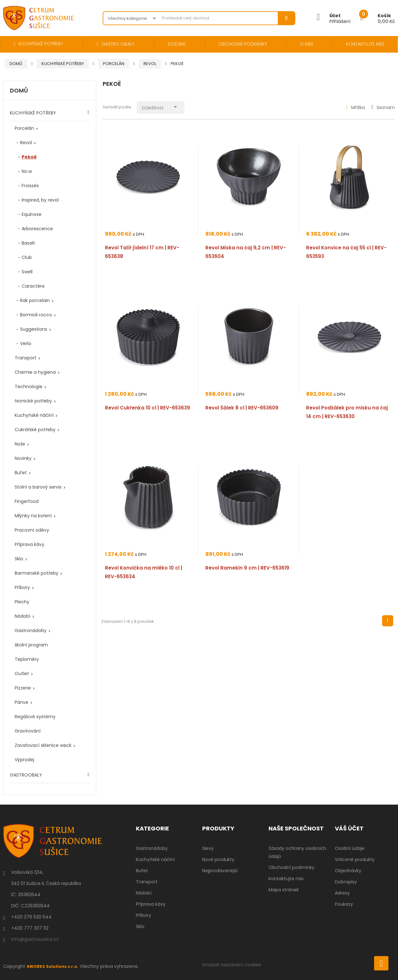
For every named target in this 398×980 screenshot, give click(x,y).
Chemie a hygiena (35, 372)
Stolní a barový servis (38, 487)
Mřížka (356, 107)
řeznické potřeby (33, 401)
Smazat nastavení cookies (232, 965)
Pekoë (29, 157)
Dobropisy (346, 882)
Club (27, 257)
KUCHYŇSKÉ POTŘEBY (33, 113)
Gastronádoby (31, 630)
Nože (20, 444)
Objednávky (348, 871)
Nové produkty (218, 859)
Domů (19, 91)
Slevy (208, 848)
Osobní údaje (350, 848)
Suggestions (34, 329)
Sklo (19, 559)
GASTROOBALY (26, 775)
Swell (27, 272)
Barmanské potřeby (37, 573)
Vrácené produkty (355, 859)
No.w (27, 171)
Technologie (29, 387)
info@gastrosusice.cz (35, 939)
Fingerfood (27, 501)
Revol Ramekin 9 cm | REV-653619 (247, 568)
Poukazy (344, 904)
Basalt (28, 243)
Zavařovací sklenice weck (43, 745)
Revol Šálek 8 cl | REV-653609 (242, 408)
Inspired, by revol (40, 200)
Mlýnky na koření (33, 516)
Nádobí (22, 616)
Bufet (21, 473)
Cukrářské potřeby (35, 430)
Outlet (22, 674)
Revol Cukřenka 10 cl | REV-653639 (147, 408)
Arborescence (37, 229)
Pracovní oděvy (32, 530)
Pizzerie (23, 688)
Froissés (30, 186)
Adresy (342, 893)
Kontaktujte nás (286, 879)
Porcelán (24, 128)
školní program (31, 645)
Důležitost (169, 106)
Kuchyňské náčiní (34, 415)
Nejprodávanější (220, 871)
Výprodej (24, 760)
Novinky (23, 458)
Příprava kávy (29, 544)
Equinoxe (32, 214)
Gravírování (28, 731)
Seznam (383, 107)
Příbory (22, 587)
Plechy (22, 602)
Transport (26, 358)
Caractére (33, 286)
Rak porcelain (35, 300)
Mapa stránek (284, 890)
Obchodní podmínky (291, 867)
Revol (26, 143)
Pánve (22, 702)
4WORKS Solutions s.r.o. (55, 966)
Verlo (26, 343)
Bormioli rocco (36, 315)
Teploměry (27, 659)
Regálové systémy (35, 717)
